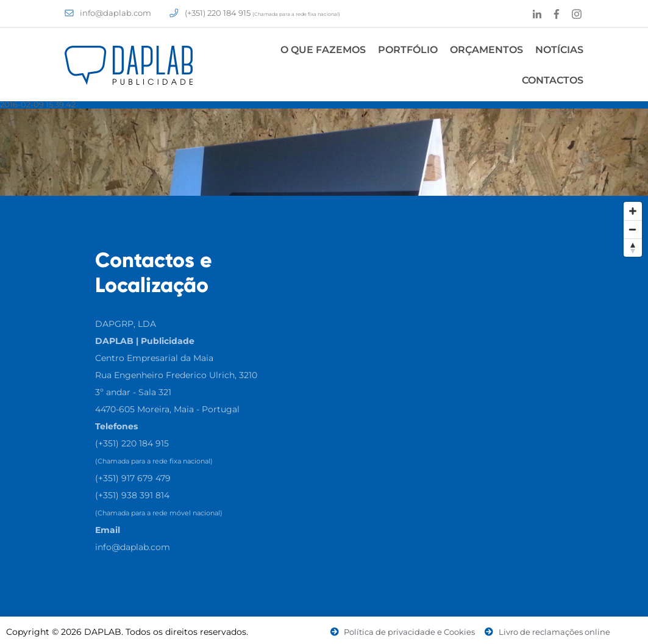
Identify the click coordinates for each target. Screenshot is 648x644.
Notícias (559, 50)
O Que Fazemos (323, 50)
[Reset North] (633, 248)
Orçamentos (486, 50)
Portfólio (408, 50)
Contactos (553, 80)
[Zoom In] (633, 211)
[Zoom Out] (633, 229)
